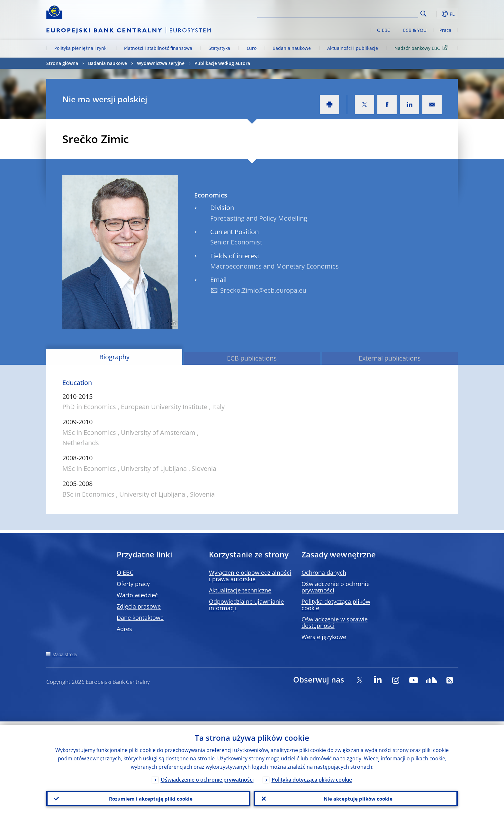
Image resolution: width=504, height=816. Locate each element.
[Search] (386, 13)
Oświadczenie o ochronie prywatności (336, 587)
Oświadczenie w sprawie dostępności (335, 622)
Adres (124, 629)
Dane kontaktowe (140, 618)
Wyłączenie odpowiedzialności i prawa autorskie (250, 576)
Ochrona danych (324, 573)
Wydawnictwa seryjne (161, 63)
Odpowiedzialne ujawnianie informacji (246, 605)
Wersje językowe (324, 637)
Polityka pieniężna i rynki (81, 48)
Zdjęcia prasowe (139, 606)
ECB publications (252, 358)
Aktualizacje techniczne (240, 590)
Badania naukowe (292, 48)
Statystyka (219, 48)
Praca (445, 30)
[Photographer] (173, 324)
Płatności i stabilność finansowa (158, 48)
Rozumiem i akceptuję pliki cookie (148, 797)
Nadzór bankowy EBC (422, 48)
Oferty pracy (133, 584)
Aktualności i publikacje (353, 48)
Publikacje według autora (222, 63)
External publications (390, 358)
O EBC (384, 30)
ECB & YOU (415, 30)
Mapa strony (65, 654)
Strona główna (62, 63)
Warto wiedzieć (137, 595)
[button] (435, 14)
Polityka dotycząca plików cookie (336, 605)
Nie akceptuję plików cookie (356, 797)
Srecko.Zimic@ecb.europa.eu (263, 290)
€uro (252, 48)
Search (423, 14)
